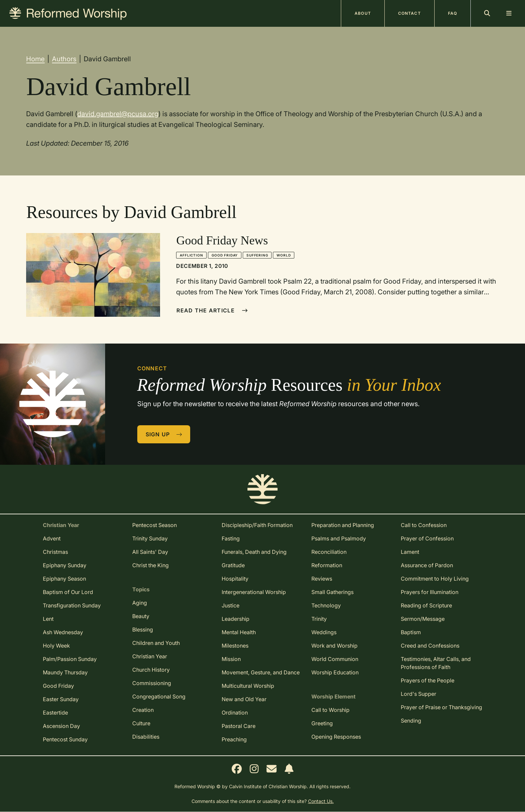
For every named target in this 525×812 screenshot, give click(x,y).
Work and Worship (334, 646)
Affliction (191, 255)
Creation (143, 710)
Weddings (324, 632)
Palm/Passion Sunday (70, 659)
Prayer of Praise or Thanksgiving (441, 707)
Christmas (55, 552)
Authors (64, 59)
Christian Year (150, 656)
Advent (52, 538)
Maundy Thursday (65, 672)
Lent (48, 619)
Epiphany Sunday (65, 565)
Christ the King (151, 565)
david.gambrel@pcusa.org (118, 114)
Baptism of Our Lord (68, 592)
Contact (409, 13)
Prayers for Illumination (430, 592)
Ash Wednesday (63, 632)
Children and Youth (156, 643)
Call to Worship (330, 710)
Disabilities (146, 737)
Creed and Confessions (430, 646)
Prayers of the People (428, 680)
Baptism (411, 632)
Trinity (319, 619)
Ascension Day (61, 726)
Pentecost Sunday (65, 739)
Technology (326, 605)
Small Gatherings (332, 592)
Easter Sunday (61, 699)
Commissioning (152, 683)
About (363, 13)
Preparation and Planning (343, 525)
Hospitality (235, 579)
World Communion (335, 659)
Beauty (141, 616)
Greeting (322, 723)
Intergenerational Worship (254, 592)
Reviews (322, 579)
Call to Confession (424, 525)
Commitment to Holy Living (435, 579)
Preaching (234, 739)
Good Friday (225, 255)
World (284, 255)
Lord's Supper (419, 694)
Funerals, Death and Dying (254, 552)
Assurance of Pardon (427, 565)
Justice (231, 605)
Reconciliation (329, 552)
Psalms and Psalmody (339, 538)
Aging (140, 603)
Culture (141, 723)
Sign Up (164, 434)
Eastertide (55, 713)
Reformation (327, 565)
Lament (410, 552)
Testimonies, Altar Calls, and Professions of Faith (436, 663)
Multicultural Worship (248, 686)
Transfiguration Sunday (72, 605)
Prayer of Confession (427, 538)
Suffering (257, 255)
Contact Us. (321, 801)
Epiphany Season (64, 579)
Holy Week (56, 646)
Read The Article (212, 310)
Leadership (236, 619)
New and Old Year (244, 699)
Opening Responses (336, 737)
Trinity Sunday (150, 538)
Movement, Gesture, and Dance (261, 672)
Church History (151, 670)
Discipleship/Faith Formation (257, 525)
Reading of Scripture (426, 605)
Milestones (235, 646)
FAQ (453, 13)
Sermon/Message (423, 619)
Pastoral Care (239, 726)
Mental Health (239, 632)
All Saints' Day (150, 552)
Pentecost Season (155, 525)
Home (35, 59)
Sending (411, 721)
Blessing (143, 630)
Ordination (235, 713)
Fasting (231, 538)
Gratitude (233, 565)
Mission (231, 659)
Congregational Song (159, 696)
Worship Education (335, 672)
